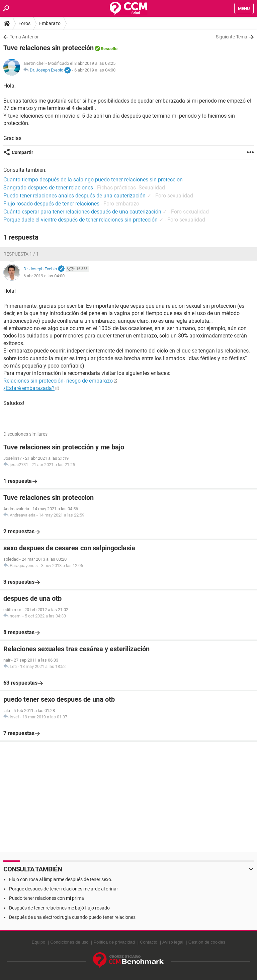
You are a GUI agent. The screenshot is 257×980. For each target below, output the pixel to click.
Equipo (38, 942)
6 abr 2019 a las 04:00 (95, 70)
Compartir (22, 152)
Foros (24, 23)
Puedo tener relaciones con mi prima (47, 898)
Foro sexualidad (174, 196)
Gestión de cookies (207, 942)
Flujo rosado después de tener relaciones (51, 204)
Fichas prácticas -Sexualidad (131, 188)
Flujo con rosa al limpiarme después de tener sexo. (61, 879)
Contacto (149, 942)
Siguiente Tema (232, 37)
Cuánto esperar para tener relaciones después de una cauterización (82, 212)
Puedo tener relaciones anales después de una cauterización (74, 196)
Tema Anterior (24, 37)
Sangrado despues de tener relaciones (48, 188)
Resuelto (109, 49)
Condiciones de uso (69, 942)
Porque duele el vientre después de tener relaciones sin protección (80, 220)
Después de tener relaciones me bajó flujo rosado (59, 908)
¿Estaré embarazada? (29, 388)
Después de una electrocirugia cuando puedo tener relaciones (72, 917)
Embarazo (50, 23)
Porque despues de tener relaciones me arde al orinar (64, 889)
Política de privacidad (114, 942)
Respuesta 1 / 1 (21, 254)
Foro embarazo (121, 204)
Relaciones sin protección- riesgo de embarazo (58, 381)
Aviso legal (173, 942)
